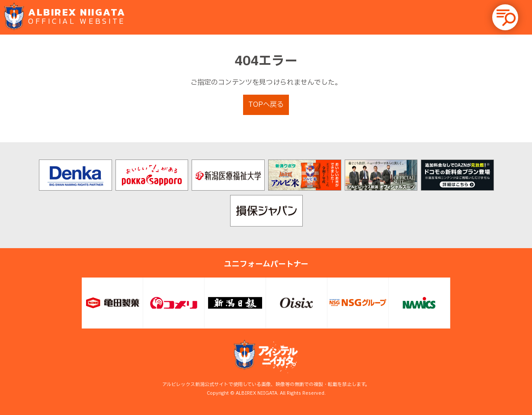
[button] (505, 17)
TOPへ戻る (266, 105)
